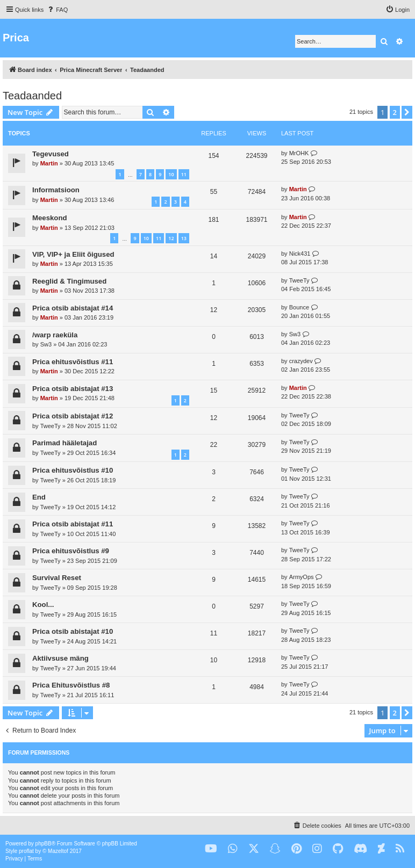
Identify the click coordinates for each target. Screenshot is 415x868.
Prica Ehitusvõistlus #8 (71, 685)
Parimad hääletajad (65, 443)
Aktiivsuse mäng (60, 658)
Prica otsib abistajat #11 (73, 524)
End (39, 497)
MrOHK (299, 153)
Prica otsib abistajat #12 (73, 416)
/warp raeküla (55, 335)
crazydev (301, 361)
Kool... (43, 605)
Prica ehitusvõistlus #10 (73, 470)
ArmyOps (302, 577)
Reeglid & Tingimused (69, 281)
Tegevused (51, 154)
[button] (407, 112)
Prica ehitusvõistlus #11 (73, 362)
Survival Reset (57, 578)
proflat (26, 851)
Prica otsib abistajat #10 (73, 631)
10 (171, 174)
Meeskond (50, 218)
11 (184, 174)
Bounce (299, 307)
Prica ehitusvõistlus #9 (71, 551)
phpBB (44, 844)
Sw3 (46, 344)
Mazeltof (58, 851)
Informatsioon (56, 190)
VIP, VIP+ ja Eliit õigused (73, 254)
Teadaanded (32, 96)
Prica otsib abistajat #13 (73, 389)
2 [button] (395, 112)
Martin (49, 163)
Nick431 (300, 254)
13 (184, 238)
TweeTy (299, 280)
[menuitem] (57, 10)
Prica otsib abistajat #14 (73, 308)
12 (171, 238)
